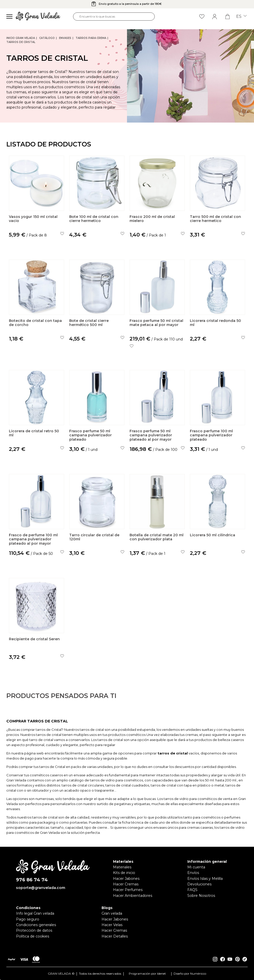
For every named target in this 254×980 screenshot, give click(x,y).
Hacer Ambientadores (133, 896)
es (241, 17)
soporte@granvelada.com (41, 888)
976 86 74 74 (32, 880)
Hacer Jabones (126, 879)
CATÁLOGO (47, 38)
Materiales (122, 867)
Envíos (193, 873)
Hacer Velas (112, 925)
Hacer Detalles (115, 936)
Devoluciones (199, 884)
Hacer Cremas (126, 884)
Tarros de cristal (21, 42)
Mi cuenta (196, 867)
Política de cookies (33, 936)
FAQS (192, 890)
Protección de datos (34, 930)
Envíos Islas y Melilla (205, 879)
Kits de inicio (124, 873)
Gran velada (112, 913)
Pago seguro (28, 919)
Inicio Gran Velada (21, 38)
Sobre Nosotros (201, 896)
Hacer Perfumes (128, 890)
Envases (65, 38)
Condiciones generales (36, 925)
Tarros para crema (91, 38)
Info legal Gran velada (35, 913)
